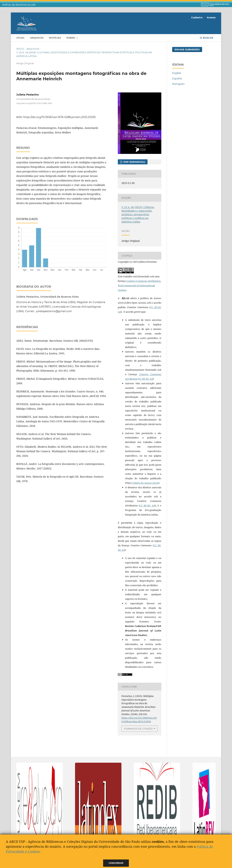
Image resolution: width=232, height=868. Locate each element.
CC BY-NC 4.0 (146, 379)
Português (178, 84)
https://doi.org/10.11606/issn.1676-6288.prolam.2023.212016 (59, 117)
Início (20, 49)
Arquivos (37, 38)
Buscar (207, 38)
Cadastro (197, 17)
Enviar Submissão (187, 49)
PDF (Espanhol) (134, 162)
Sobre (71, 38)
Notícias (55, 38)
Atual (20, 38)
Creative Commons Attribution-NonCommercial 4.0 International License (139, 285)
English (177, 73)
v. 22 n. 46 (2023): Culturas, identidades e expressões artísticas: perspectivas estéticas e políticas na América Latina (84, 54)
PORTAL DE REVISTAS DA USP (19, 5)
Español (177, 78)
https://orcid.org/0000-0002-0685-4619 (34, 103)
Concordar (116, 863)
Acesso (211, 17)
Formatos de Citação (138, 729)
